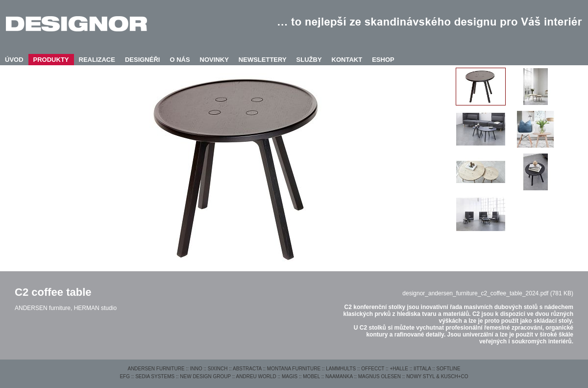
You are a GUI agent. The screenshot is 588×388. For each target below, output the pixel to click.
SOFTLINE (449, 369)
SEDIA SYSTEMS (155, 376)
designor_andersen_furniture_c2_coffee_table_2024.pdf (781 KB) (488, 293)
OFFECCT (373, 369)
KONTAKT (347, 60)
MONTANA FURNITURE (294, 369)
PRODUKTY (51, 60)
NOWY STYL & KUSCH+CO (437, 376)
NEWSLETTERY (263, 60)
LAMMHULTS (341, 369)
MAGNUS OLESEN (380, 376)
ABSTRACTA (247, 369)
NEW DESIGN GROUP (205, 376)
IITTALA (422, 369)
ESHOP (383, 60)
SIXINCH (218, 369)
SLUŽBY (309, 60)
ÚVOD (14, 60)
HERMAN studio (95, 308)
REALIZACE (97, 60)
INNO (196, 369)
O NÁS (180, 60)
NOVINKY (214, 60)
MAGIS (290, 376)
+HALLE (399, 369)
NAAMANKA (339, 376)
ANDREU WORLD (256, 376)
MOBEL (311, 376)
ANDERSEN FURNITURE (156, 369)
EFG (125, 376)
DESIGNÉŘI (143, 60)
